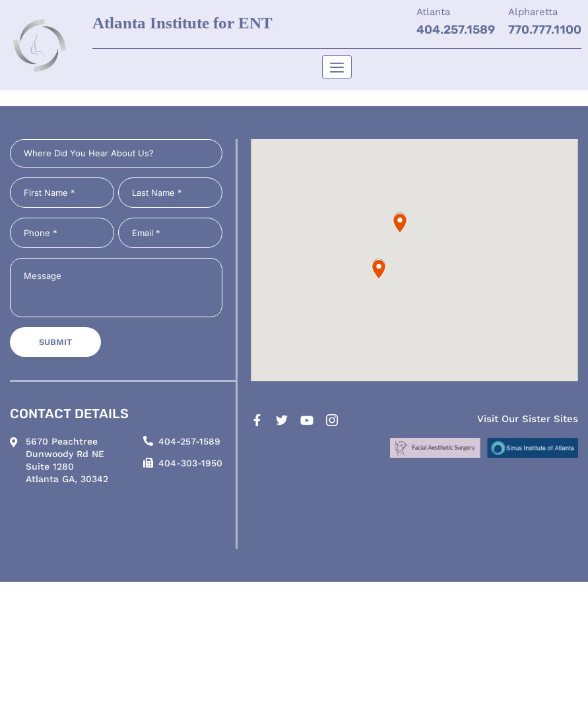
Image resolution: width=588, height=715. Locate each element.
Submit (55, 342)
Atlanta (433, 12)
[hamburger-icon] (337, 67)
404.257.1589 (456, 30)
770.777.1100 (545, 30)
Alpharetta (533, 12)
